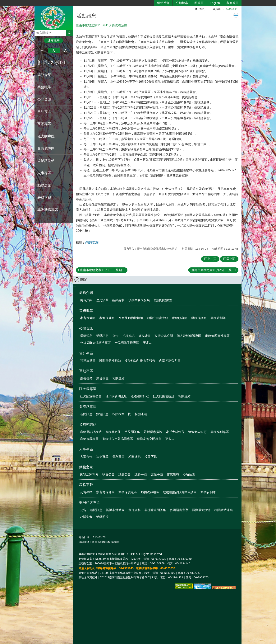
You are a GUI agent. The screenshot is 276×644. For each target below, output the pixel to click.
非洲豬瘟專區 (90, 503)
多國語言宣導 (179, 510)
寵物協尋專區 (89, 439)
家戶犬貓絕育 (175, 432)
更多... (147, 343)
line (57, 62)
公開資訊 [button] (44, 99)
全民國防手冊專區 (127, 343)
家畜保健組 (88, 318)
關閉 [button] (84, 280)
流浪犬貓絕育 (197, 432)
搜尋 (38, 32)
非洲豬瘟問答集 (155, 510)
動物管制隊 (218, 318)
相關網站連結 (223, 510)
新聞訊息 (86, 414)
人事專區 (86, 449)
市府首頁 (232, 3)
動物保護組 (199, 318)
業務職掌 (86, 311)
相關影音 (86, 517)
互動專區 (86, 371)
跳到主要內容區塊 (2, 2)
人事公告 (86, 457)
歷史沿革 (102, 300)
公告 (115, 336)
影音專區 (102, 378)
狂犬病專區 (88, 389)
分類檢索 (182, 3)
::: (36, 7)
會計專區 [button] (44, 112)
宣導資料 (135, 510)
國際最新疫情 (201, 510)
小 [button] (42, 50)
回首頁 (199, 3)
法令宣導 (102, 457)
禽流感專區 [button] (46, 148)
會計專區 (86, 353)
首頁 (202, 9)
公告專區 (86, 492)
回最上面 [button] (229, 259)
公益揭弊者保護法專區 (95, 343)
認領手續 (157, 474)
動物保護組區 (128, 492)
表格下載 (86, 485)
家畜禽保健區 (105, 492)
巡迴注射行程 (140, 396)
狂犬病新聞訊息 (116, 396)
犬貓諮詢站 (88, 425)
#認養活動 (92, 243)
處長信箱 (86, 378)
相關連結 (118, 378)
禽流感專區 (88, 407)
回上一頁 (210, 259)
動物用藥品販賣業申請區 (180, 492)
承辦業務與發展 (139, 300)
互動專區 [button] (44, 124)
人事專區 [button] (44, 173)
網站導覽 (163, 3)
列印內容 (236, 15)
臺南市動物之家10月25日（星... (213, 270)
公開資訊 (215, 9)
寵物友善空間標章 (149, 439)
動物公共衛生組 (158, 318)
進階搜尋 (54, 40)
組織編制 (118, 300)
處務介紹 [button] (44, 75)
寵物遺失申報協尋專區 (118, 439)
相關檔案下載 (122, 414)
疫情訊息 (102, 414)
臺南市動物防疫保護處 (54, 18)
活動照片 (102, 517)
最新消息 (86, 336)
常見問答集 (132, 432)
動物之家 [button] (44, 185)
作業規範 (173, 474)
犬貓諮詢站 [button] (46, 161)
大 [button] (65, 50)
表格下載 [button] (44, 198)
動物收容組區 (150, 492)
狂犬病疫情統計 (164, 396)
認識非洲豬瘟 (115, 510)
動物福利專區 (220, 432)
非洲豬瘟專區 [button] (48, 210)
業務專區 (118, 457)
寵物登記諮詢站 (91, 432)
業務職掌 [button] (44, 87)
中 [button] (54, 50)
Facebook (39, 62)
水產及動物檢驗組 (131, 318)
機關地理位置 (163, 300)
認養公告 (125, 474)
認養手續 (141, 474)
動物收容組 (180, 318)
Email (63, 62)
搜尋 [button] (69, 33)
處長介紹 (86, 300)
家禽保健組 (107, 318)
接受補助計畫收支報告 (140, 361)
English (215, 3)
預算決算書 (88, 361)
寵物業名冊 (113, 432)
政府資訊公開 (164, 336)
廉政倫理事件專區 (217, 336)
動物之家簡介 (89, 474)
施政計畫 (145, 336)
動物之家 (86, 467)
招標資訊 (128, 336)
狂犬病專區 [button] (46, 136)
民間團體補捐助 (110, 361)
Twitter (51, 62)
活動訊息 (232, 9)
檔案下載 (151, 457)
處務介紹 (86, 293)
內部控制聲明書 (170, 361)
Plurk (45, 62)
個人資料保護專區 (189, 336)
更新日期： (85, 537)
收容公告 (108, 474)
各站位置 (189, 474)
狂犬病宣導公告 (91, 396)
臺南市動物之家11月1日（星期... (102, 270)
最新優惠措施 (153, 432)
